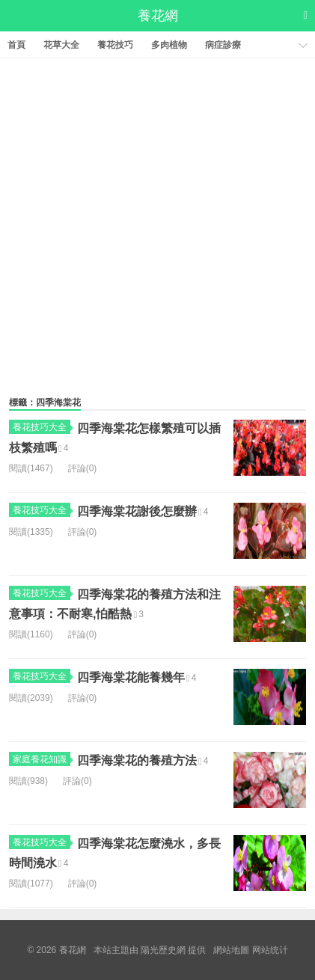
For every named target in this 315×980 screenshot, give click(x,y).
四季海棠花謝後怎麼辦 (137, 511)
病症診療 (223, 45)
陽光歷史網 (163, 950)
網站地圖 (231, 950)
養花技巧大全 (42, 427)
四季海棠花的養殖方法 (137, 760)
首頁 (16, 45)
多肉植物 (169, 45)
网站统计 (270, 950)
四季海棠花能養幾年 (131, 677)
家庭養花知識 (42, 759)
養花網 (158, 16)
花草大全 (61, 45)
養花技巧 (115, 45)
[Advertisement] (157, 223)
